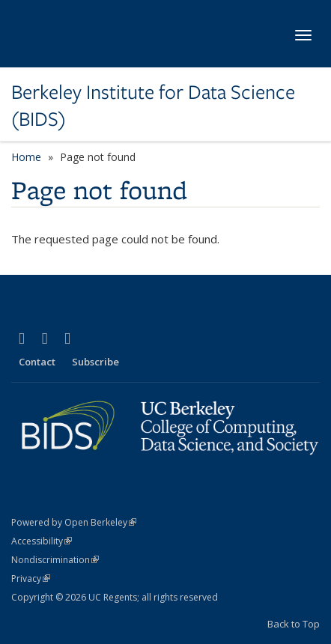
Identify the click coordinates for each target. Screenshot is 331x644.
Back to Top (294, 624)
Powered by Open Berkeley (74, 522)
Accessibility (42, 541)
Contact (37, 362)
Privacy (31, 578)
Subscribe (95, 362)
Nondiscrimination (55, 560)
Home (26, 157)
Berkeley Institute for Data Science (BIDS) (153, 106)
